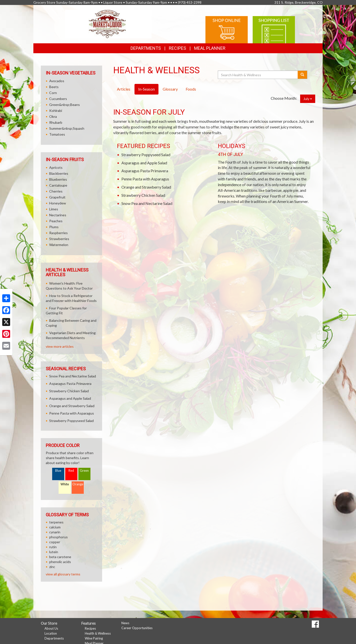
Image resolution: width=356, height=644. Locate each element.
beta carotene (60, 557)
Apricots (56, 167)
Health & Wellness (98, 633)
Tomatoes (57, 134)
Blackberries (59, 173)
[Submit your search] (302, 75)
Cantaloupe (58, 185)
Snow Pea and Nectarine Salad (147, 203)
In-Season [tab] (146, 89)
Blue (58, 471)
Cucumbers (58, 99)
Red (71, 471)
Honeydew (58, 203)
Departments (54, 638)
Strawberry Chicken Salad (143, 195)
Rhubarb (56, 122)
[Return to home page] (108, 24)
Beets (54, 87)
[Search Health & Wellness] (258, 75)
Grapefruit (57, 197)
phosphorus (58, 537)
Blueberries (58, 179)
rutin (53, 547)
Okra (53, 116)
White (65, 484)
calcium (55, 527)
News (125, 623)
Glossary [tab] (170, 89)
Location (51, 633)
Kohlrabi (56, 111)
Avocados (57, 81)
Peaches (56, 221)
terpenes (56, 522)
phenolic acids (60, 562)
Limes (54, 209)
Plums (54, 227)
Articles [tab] (124, 89)
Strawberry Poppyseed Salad (146, 155)
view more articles (60, 346)
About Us (51, 628)
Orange (78, 484)
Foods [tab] (191, 89)
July (308, 99)
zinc (52, 567)
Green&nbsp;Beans (65, 105)
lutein (54, 552)
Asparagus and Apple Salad (144, 163)
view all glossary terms (63, 574)
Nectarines (58, 215)
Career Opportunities (137, 628)
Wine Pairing (94, 638)
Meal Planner (210, 48)
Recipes (178, 48)
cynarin (55, 532)
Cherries (56, 191)
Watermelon (59, 245)
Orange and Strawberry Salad (146, 187)
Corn (53, 93)
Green (84, 471)
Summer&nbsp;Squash (67, 128)
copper (55, 542)
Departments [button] (146, 48)
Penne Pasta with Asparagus (145, 179)
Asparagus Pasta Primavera (145, 171)
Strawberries (59, 239)
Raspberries (58, 233)
